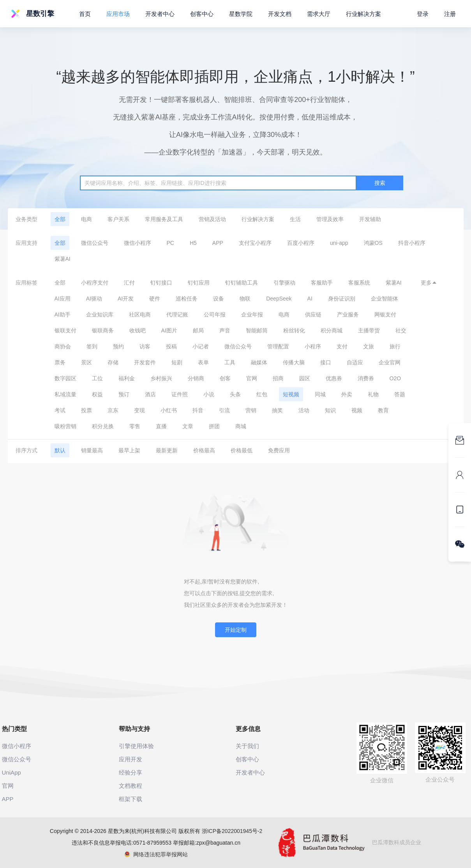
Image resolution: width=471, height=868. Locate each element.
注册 (450, 14)
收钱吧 (138, 330)
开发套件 (145, 362)
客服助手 (322, 283)
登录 (423, 14)
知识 (330, 410)
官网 (252, 378)
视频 (357, 410)
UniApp (11, 772)
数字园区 (65, 378)
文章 (188, 426)
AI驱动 (94, 299)
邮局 (198, 330)
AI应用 (63, 299)
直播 (161, 426)
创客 (225, 378)
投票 (86, 410)
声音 (225, 330)
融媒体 (259, 362)
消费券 (366, 378)
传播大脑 (294, 362)
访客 (145, 346)
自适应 (355, 362)
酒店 (150, 394)
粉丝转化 (294, 330)
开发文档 (280, 14)
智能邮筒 (257, 330)
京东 (113, 410)
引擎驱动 (284, 283)
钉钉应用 (199, 283)
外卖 (347, 394)
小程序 (313, 346)
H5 (193, 243)
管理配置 (278, 346)
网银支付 (385, 315)
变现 (139, 410)
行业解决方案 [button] (363, 14)
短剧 (177, 362)
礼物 (373, 394)
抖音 (198, 410)
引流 (224, 410)
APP (218, 243)
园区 (305, 378)
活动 (304, 410)
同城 (320, 394)
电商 (86, 219)
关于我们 (247, 746)
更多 (429, 283)
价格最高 (204, 450)
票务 (60, 362)
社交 (401, 330)
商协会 (63, 346)
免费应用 (279, 450)
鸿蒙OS (373, 243)
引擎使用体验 (136, 746)
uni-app (339, 243)
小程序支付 (95, 283)
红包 (262, 394)
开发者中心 (160, 14)
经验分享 (131, 772)
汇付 (129, 283)
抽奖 (277, 410)
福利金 (127, 378)
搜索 (380, 183)
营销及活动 (212, 219)
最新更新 (167, 450)
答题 (400, 394)
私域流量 (65, 394)
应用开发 (131, 759)
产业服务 (348, 315)
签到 (92, 346)
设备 (219, 299)
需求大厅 (319, 14)
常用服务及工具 (164, 219)
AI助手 (63, 315)
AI (310, 299)
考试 (60, 410)
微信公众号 (95, 243)
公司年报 (215, 315)
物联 (245, 299)
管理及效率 (330, 219)
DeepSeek (279, 299)
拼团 (214, 426)
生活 (295, 219)
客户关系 (118, 219)
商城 (241, 426)
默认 (60, 450)
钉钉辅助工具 (242, 283)
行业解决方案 (258, 219)
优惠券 (334, 378)
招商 (278, 378)
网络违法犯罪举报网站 (156, 854)
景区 (86, 362)
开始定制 (236, 630)
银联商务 (103, 330)
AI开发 (126, 299)
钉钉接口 (161, 283)
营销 (251, 410)
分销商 (196, 378)
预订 (124, 394)
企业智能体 (385, 299)
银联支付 (65, 330)
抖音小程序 (412, 243)
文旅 (369, 346)
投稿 (171, 346)
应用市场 (118, 14)
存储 (113, 362)
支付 (342, 346)
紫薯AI (63, 259)
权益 (97, 394)
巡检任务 (187, 299)
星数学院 (241, 14)
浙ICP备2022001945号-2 (232, 831)
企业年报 (252, 315)
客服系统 (359, 283)
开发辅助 (370, 219)
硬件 (155, 299)
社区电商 (140, 315)
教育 (383, 410)
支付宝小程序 (255, 243)
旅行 (395, 346)
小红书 (169, 410)
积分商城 (332, 330)
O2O (395, 378)
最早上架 (129, 450)
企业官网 (390, 362)
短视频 (291, 394)
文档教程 (131, 786)
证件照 (180, 394)
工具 (230, 362)
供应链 (313, 315)
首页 (85, 14)
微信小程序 (138, 243)
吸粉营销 (65, 426)
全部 (60, 219)
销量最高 (92, 450)
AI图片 (169, 330)
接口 (326, 362)
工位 (97, 378)
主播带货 (369, 330)
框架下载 (131, 799)
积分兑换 (103, 426)
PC (170, 243)
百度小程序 (301, 243)
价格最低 (242, 450)
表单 (203, 362)
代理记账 (177, 315)
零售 (135, 426)
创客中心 (202, 14)
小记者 (201, 346)
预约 (118, 346)
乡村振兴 (161, 378)
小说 (209, 394)
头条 (235, 394)
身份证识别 (342, 299)
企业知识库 (100, 315)
